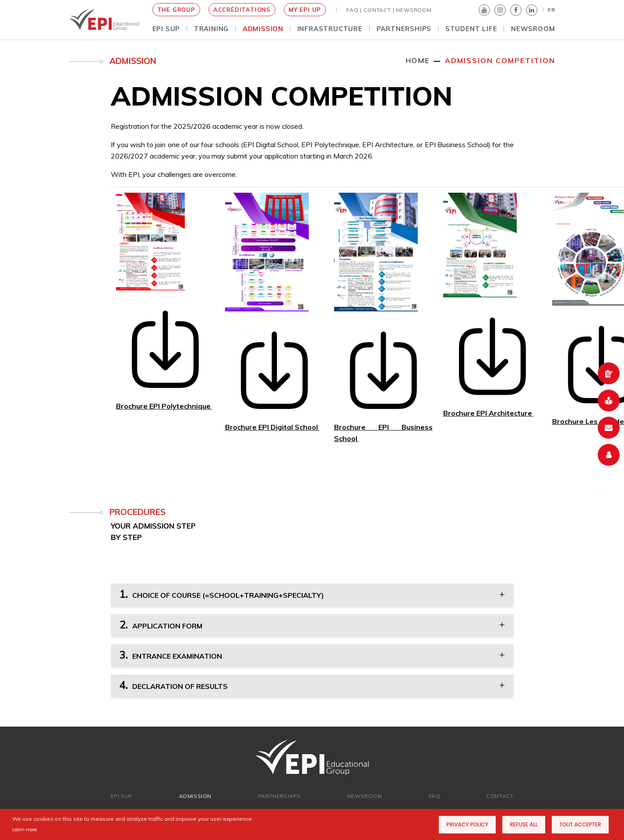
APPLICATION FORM (161, 625)
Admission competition (500, 60)
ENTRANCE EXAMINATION (171, 655)
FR (552, 10)
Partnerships (279, 796)
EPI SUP (122, 796)
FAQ (435, 796)
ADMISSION (195, 796)
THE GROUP (176, 10)
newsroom (365, 796)
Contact (500, 796)
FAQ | (354, 10)
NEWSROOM (414, 10)
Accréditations (242, 10)
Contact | (379, 10)
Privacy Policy (467, 824)
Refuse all (524, 824)
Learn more (25, 829)
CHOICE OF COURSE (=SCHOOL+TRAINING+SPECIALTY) (222, 594)
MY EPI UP (305, 10)
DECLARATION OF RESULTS (174, 685)
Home (418, 60)
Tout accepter (580, 824)
